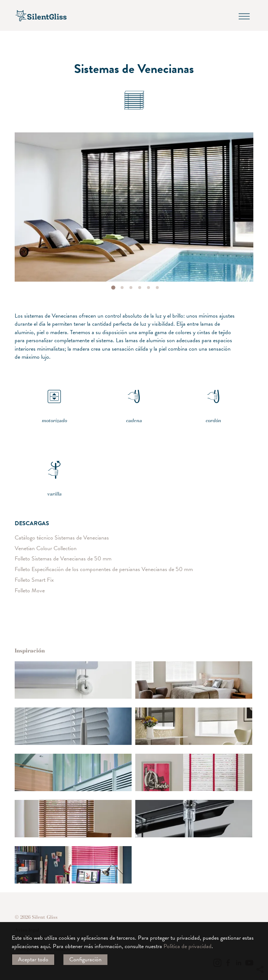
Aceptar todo (33, 959)
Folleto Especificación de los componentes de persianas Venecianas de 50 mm (104, 569)
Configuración (85, 959)
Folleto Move (30, 591)
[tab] (113, 287)
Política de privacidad (188, 946)
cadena (134, 401)
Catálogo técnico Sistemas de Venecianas (62, 538)
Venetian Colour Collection (46, 548)
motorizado (54, 401)
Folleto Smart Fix (34, 580)
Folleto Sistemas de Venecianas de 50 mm (63, 559)
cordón (213, 401)
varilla (54, 474)
